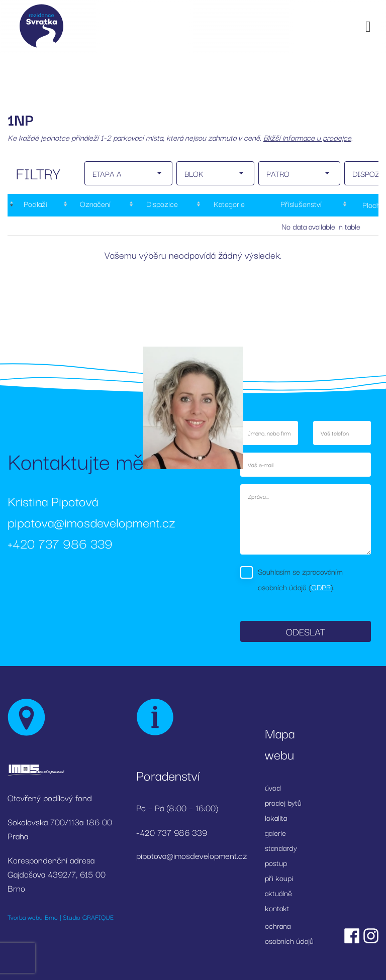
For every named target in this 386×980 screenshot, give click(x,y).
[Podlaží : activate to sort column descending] (34, 205)
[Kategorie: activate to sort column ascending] (228, 205)
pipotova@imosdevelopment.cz (91, 522)
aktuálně (278, 893)
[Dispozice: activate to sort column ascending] (161, 205)
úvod (273, 787)
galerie (275, 832)
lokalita (276, 817)
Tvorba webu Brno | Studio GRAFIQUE (61, 917)
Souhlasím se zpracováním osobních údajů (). (300, 579)
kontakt (277, 908)
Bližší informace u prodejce (307, 137)
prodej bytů (283, 802)
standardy (281, 847)
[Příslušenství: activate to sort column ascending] (301, 205)
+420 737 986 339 (60, 543)
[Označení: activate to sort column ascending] (94, 205)
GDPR (321, 587)
